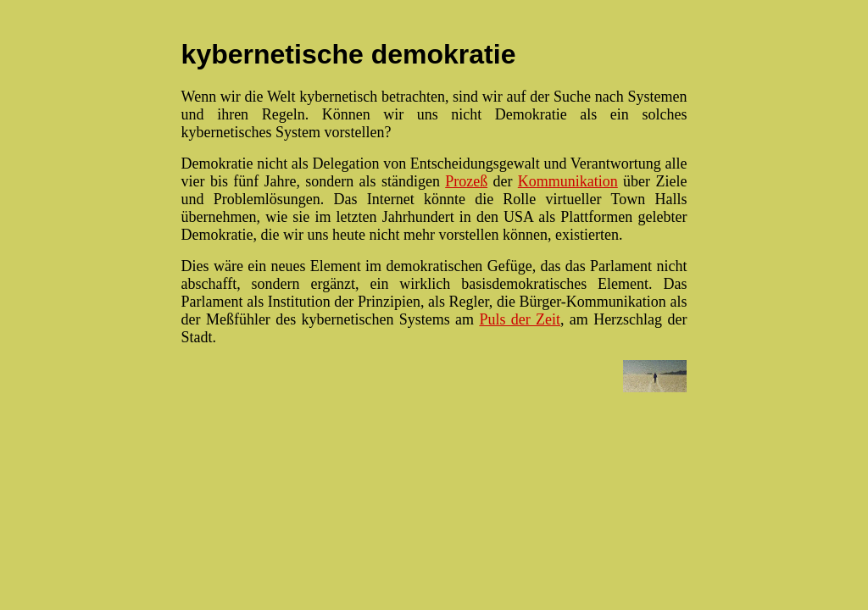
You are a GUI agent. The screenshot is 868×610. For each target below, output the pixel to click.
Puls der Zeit (520, 319)
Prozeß (466, 181)
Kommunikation (568, 181)
